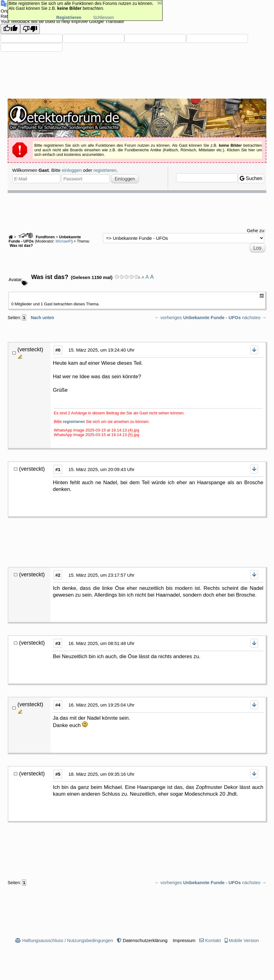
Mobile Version (244, 940)
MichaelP (64, 241)
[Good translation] (10, 29)
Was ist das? (21, 246)
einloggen (72, 170)
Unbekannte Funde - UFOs (212, 317)
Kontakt (213, 940)
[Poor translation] (30, 29)
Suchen (251, 178)
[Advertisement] (137, 210)
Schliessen (103, 17)
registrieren (105, 170)
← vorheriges (168, 317)
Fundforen (36, 237)
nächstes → (254, 317)
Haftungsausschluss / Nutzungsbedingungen (68, 940)
